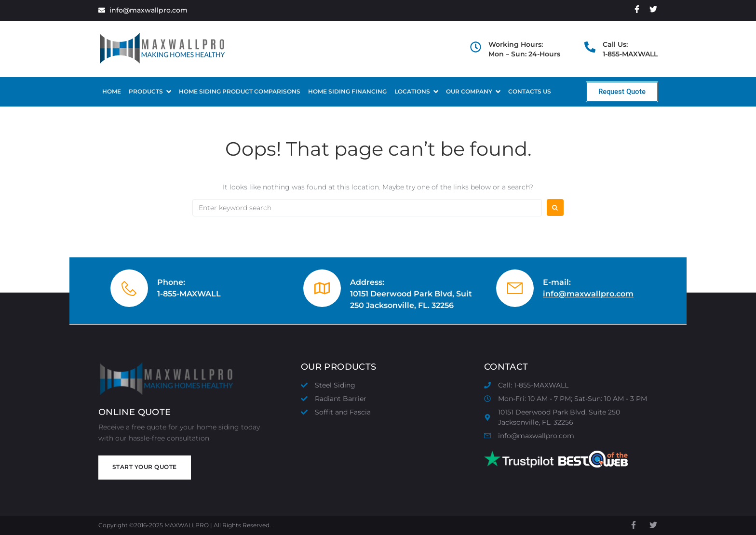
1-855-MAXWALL (189, 294)
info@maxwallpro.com (588, 294)
